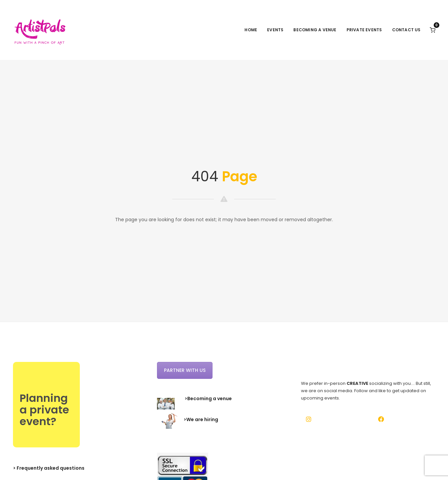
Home (251, 30)
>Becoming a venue (208, 399)
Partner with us (185, 370)
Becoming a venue (315, 30)
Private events (364, 30)
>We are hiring (201, 420)
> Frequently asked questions (49, 468)
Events (275, 30)
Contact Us (406, 30)
